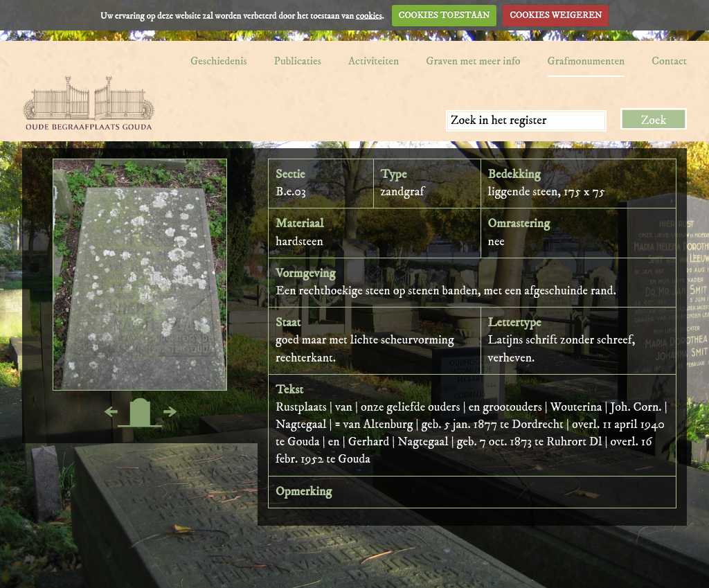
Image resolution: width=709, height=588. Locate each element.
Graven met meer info (473, 61)
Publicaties (298, 61)
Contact (669, 61)
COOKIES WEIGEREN (556, 15)
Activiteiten (374, 61)
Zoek (654, 121)
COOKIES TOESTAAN (445, 15)
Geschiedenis (219, 61)
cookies (369, 15)
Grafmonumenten (586, 61)
